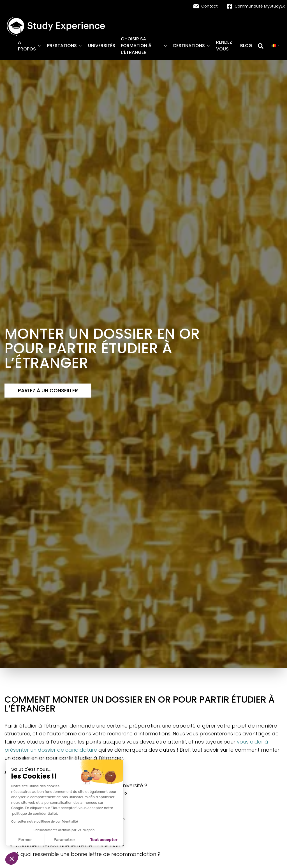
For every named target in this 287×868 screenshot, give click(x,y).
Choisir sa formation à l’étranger (144, 46)
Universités (102, 46)
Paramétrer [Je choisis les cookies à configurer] (64, 840)
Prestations (65, 46)
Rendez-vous (225, 46)
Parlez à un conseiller (48, 390)
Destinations (192, 46)
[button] (12, 858)
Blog (246, 46)
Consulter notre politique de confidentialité (45, 821)
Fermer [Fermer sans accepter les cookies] (25, 840)
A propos (30, 46)
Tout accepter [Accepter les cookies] (104, 840)
